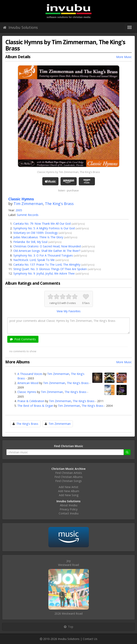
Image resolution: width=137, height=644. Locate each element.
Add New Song (69, 495)
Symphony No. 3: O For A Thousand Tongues (43, 255)
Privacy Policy (69, 509)
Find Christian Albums (68, 477)
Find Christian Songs (68, 481)
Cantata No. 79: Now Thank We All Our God (42, 224)
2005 (19, 210)
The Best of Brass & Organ (35, 406)
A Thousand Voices (30, 374)
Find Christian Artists (69, 473)
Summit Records (28, 215)
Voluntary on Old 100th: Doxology (36, 233)
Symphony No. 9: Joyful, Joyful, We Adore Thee (44, 273)
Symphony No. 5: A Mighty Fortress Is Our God (44, 228)
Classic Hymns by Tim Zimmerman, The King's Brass (68, 172)
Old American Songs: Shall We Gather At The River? (47, 251)
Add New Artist (68, 487)
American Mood (28, 383)
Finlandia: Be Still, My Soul (30, 242)
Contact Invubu (69, 513)
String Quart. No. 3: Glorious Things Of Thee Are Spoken (50, 269)
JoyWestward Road (68, 563)
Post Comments (23, 339)
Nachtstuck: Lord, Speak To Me (34, 260)
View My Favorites (69, 311)
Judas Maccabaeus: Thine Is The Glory (38, 237)
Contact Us (90, 639)
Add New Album (69, 491)
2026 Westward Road (68, 613)
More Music (124, 57)
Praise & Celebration (31, 401)
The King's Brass (59, 204)
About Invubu (69, 505)
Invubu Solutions (20, 27)
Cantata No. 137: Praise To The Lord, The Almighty (47, 265)
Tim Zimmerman (28, 204)
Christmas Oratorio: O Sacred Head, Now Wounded (47, 246)
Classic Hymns (27, 392)
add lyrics (78, 224)
